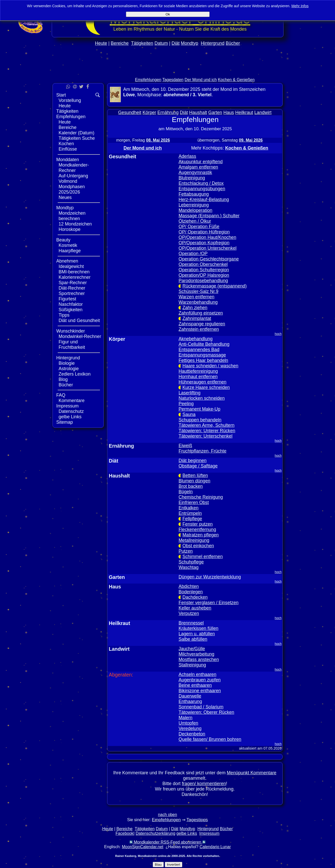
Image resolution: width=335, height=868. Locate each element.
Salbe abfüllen (193, 639)
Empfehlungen (148, 80)
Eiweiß (185, 446)
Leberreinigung (194, 205)
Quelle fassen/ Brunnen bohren (210, 739)
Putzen (186, 551)
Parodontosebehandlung (203, 281)
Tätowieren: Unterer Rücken (207, 431)
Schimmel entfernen (202, 557)
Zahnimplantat (197, 318)
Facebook (125, 833)
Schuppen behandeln (200, 420)
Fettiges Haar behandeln (203, 360)
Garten (215, 112)
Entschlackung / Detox (201, 183)
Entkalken (188, 508)
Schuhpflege (191, 562)
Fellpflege (192, 519)
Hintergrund (213, 43)
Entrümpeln (190, 513)
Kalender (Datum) (77, 133)
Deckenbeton (192, 734)
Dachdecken (195, 597)
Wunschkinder (71, 331)
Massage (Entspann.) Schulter (209, 216)
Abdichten (188, 586)
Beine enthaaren (195, 685)
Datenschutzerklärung (156, 833)
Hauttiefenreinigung (198, 371)
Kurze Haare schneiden (206, 387)
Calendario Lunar (215, 847)
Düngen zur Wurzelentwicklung (210, 577)
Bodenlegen (191, 592)
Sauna (189, 414)
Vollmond (68, 181)
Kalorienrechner (75, 277)
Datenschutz (71, 411)
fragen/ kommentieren (204, 784)
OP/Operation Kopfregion (204, 243)
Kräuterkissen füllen (198, 628)
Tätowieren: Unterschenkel (205, 436)
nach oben (168, 815)
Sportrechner (72, 293)
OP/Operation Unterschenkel (207, 248)
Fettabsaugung (194, 194)
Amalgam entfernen (198, 167)
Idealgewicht (71, 266)
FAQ (61, 395)
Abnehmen (67, 261)
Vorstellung (70, 100)
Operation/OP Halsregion (204, 275)
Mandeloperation (195, 210)
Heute (101, 43)
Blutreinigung (192, 178)
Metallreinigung (194, 540)
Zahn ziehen (195, 308)
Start (61, 95)
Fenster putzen (197, 524)
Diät (175, 43)
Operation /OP (193, 254)
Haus (229, 112)
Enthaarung (190, 701)
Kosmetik (68, 245)
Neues (65, 197)
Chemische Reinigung (201, 497)
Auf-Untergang (73, 176)
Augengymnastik (195, 172)
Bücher (233, 43)
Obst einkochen (198, 546)
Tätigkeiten (142, 43)
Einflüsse (68, 149)
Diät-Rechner (72, 288)
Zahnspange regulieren (202, 324)
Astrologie (69, 369)
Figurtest (67, 299)
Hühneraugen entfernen (202, 382)
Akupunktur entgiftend (200, 162)
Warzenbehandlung (198, 302)
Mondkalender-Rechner (74, 168)
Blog (63, 379)
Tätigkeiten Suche (77, 138)
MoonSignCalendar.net (143, 847)
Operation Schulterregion (204, 270)
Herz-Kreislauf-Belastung (204, 199)
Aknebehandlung (195, 339)
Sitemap (65, 422)
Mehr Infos (300, 6)
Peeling (186, 404)
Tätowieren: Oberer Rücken (206, 712)
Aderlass (187, 156)
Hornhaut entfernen (198, 377)
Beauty (63, 240)
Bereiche (120, 43)
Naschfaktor (71, 304)
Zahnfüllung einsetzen (201, 313)
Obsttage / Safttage (198, 466)
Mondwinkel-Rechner (80, 336)
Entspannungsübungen (202, 189)
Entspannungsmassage (202, 355)
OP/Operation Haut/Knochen (207, 237)
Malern (185, 718)
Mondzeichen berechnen (72, 216)
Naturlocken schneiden (201, 398)
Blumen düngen (194, 481)
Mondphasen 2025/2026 (72, 189)
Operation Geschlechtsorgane (209, 259)
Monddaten (68, 160)
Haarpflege (70, 251)
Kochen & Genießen (236, 80)
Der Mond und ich (201, 80)
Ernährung (168, 112)
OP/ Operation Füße (199, 227)
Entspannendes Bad (199, 350)
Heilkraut (244, 112)
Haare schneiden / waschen (210, 366)
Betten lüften (195, 475)
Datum (161, 43)
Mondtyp (189, 43)
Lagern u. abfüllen (197, 634)
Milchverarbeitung (196, 654)
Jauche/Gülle (192, 649)
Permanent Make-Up (199, 409)
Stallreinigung (192, 665)
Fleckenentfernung (197, 530)
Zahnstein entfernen (199, 329)
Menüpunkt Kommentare (252, 773)
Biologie (67, 363)
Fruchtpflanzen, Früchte (202, 451)
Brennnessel (191, 623)
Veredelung (190, 728)
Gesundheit (130, 112)
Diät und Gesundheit (79, 320)
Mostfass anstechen (199, 659)
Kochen (66, 144)
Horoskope (70, 229)
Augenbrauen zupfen (199, 680)
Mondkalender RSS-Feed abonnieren (167, 842)
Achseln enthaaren (197, 674)
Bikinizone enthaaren (200, 691)
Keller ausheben (195, 608)
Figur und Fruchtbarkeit (72, 345)
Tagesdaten (173, 80)
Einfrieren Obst (194, 502)
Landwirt (263, 112)
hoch (278, 334)
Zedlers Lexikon (75, 374)
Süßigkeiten (71, 310)
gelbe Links (70, 417)
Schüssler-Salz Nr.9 (198, 291)
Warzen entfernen (196, 297)
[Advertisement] (168, 72)
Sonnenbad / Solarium (201, 707)
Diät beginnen (192, 461)
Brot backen (191, 486)
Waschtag (188, 567)
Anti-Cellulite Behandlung (204, 344)
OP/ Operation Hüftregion (204, 232)
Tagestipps (197, 820)
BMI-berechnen (74, 272)
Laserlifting (189, 393)
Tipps (64, 315)
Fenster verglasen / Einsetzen (208, 603)
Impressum (68, 406)
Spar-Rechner (73, 283)
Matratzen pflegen (200, 535)
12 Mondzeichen (75, 224)
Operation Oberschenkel (203, 264)
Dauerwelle (190, 696)
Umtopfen (188, 723)
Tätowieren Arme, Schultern (206, 425)
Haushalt (198, 112)
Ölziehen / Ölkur (195, 221)
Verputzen (189, 613)
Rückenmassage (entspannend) (214, 286)
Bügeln (186, 492)
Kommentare (72, 401)
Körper (149, 112)
